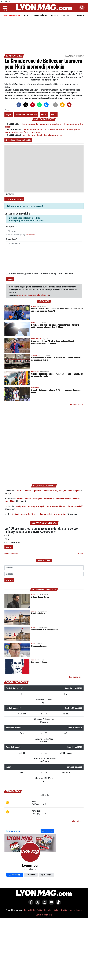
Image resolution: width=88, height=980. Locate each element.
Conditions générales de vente (71, 910)
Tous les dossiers (76, 677)
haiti (44, 115)
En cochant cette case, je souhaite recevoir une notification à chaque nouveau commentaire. (41, 274)
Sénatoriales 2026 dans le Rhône (45, 630)
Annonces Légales (40, 15)
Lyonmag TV (80, 15)
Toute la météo (77, 821)
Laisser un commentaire (14, 199)
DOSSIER (34, 595)
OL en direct (35, 388)
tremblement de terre (27, 115)
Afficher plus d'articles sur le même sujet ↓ (18, 140)
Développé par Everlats (44, 915)
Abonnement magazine (12, 15)
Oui (7, 535)
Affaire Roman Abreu (40, 597)
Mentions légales (29, 910)
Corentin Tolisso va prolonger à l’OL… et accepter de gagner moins (56, 391)
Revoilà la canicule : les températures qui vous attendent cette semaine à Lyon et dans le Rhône (55, 326)
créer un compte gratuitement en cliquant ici (33, 295)
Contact (56, 910)
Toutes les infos (77, 405)
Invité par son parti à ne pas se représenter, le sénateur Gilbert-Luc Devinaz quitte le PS (49, 506)
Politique (55, 15)
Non (7, 539)
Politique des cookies (45, 910)
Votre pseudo (11, 227)
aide (54, 115)
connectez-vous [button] (30, 235)
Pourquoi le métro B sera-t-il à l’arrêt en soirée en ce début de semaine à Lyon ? (56, 359)
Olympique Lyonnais (39, 646)
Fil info (27, 15)
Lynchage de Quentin (40, 662)
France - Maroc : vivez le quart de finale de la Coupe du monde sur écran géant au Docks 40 (57, 310)
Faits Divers (67, 15)
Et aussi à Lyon (14, 56)
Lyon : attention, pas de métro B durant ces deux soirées (42, 135)
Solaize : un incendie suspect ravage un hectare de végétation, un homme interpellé (57, 375)
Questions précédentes (11, 554)
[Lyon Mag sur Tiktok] (58, 904)
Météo (33, 323)
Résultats (81, 554)
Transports (35, 355)
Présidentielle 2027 (39, 613)
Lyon (9, 115)
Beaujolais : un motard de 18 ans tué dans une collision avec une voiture (39, 514)
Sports (34, 306)
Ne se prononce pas (12, 543)
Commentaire (12, 239)
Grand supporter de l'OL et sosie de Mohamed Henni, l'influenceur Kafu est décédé (53, 342)
